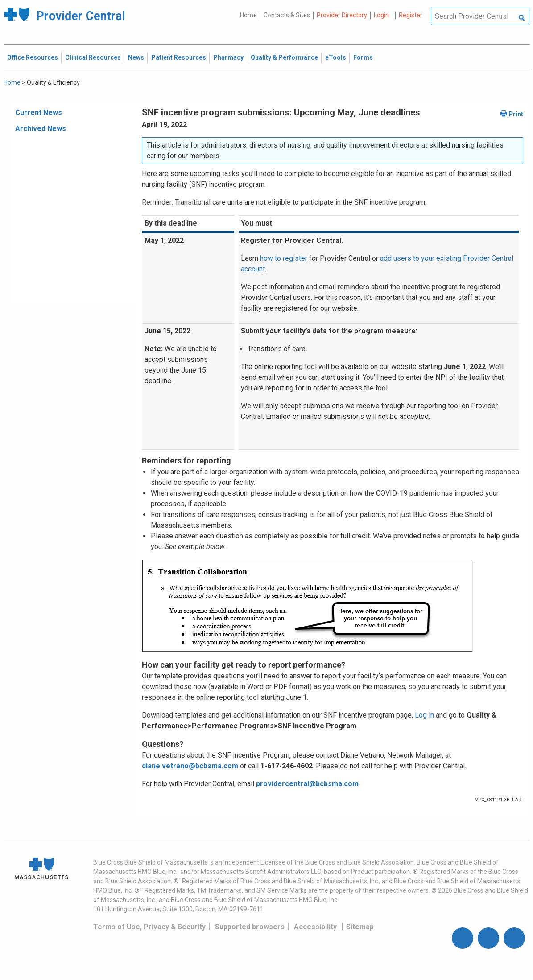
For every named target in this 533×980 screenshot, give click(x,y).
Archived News (41, 129)
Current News (39, 113)
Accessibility (315, 927)
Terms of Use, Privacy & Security (149, 927)
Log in (424, 715)
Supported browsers (250, 927)
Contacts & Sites (287, 15)
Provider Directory (342, 15)
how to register (284, 258)
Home (248, 15)
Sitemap (360, 927)
